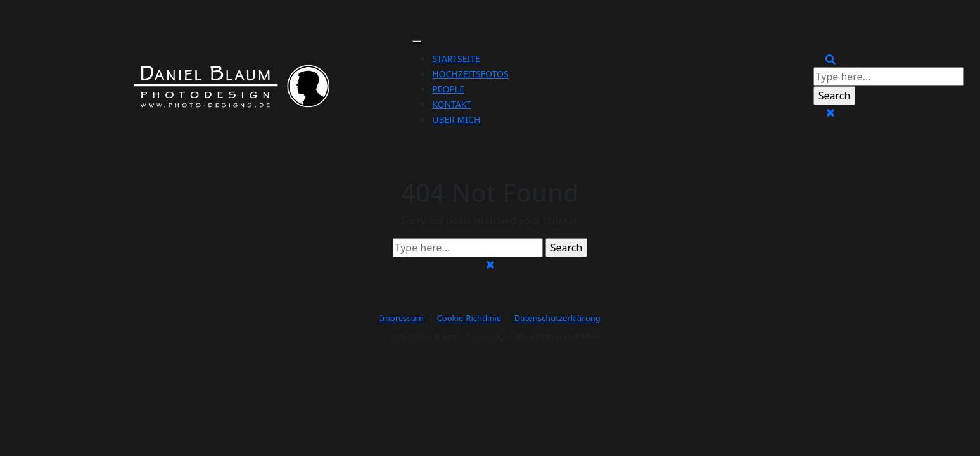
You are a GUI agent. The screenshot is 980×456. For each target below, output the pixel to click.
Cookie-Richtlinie (469, 318)
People (448, 89)
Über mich (456, 119)
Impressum (402, 318)
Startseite (456, 59)
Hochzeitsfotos (470, 74)
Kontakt (452, 104)
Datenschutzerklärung (557, 318)
